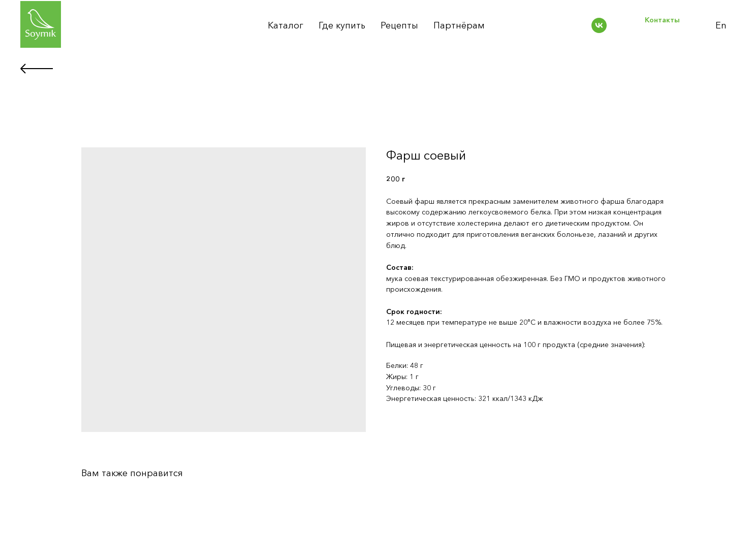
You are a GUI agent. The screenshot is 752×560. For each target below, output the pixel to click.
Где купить (342, 25)
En (721, 25)
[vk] (599, 25)
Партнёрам (459, 25)
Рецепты (399, 25)
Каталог (286, 25)
